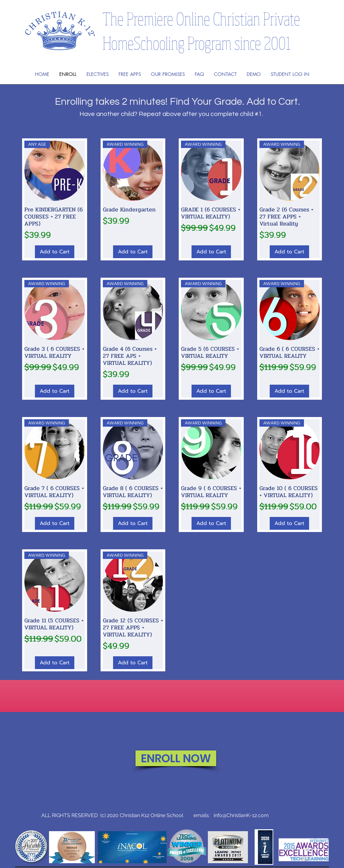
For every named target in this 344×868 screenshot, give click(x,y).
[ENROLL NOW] (176, 758)
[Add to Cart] (55, 252)
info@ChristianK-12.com (241, 815)
